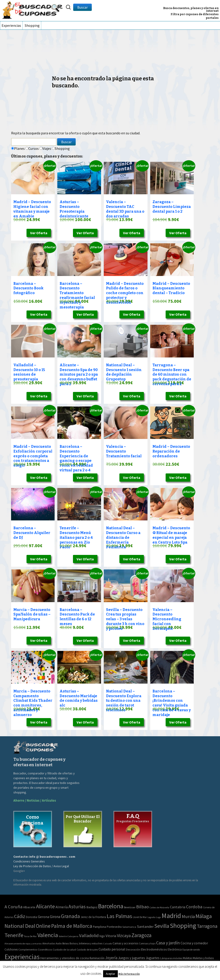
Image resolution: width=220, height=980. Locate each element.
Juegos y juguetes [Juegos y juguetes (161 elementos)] (132, 958)
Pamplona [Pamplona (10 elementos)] (99, 927)
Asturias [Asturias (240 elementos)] (77, 906)
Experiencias (11, 25)
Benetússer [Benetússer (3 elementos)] (130, 907)
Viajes (47, 148)
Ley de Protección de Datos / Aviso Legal (41, 866)
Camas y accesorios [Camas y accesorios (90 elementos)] (125, 943)
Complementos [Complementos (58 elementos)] (28, 949)
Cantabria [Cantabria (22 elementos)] (178, 907)
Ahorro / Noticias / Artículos (35, 800)
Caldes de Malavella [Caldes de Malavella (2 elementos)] (159, 907)
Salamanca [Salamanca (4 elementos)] (129, 927)
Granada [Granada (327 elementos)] (70, 916)
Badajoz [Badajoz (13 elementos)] (92, 907)
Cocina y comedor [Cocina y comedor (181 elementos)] (194, 943)
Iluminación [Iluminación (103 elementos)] (97, 958)
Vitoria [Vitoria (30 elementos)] (111, 936)
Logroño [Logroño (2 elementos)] (151, 917)
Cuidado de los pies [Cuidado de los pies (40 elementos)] (87, 950)
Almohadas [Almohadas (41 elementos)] (49, 943)
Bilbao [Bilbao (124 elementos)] (143, 907)
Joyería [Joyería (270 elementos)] (111, 958)
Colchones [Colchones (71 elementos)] (11, 949)
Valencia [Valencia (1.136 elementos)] (48, 935)
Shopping (32, 25)
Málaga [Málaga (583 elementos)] (204, 916)
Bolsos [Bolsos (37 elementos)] (66, 943)
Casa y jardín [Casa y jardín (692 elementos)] (168, 943)
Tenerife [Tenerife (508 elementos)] (14, 935)
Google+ (19, 871)
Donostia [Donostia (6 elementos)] (31, 917)
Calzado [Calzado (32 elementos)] (108, 943)
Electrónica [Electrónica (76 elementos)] (175, 949)
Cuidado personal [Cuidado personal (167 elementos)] (112, 949)
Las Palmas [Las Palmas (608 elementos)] (119, 916)
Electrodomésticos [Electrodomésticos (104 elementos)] (154, 949)
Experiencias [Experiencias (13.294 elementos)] (22, 957)
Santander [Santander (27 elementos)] (145, 926)
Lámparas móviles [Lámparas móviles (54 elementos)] (171, 958)
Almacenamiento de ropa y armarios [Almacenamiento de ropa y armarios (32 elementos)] (23, 943)
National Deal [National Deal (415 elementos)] (20, 926)
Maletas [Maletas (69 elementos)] (187, 958)
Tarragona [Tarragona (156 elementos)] (207, 926)
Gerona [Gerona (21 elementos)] (44, 917)
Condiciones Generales (29, 861)
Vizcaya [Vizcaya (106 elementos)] (124, 935)
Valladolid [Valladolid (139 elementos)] (89, 936)
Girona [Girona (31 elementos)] (55, 917)
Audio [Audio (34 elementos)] (59, 943)
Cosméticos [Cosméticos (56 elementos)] (45, 949)
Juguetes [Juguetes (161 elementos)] (153, 958)
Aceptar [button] (110, 974)
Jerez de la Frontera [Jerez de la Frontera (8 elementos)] (93, 917)
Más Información (129, 974)
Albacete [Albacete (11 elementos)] (29, 907)
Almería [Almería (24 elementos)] (62, 907)
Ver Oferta (39, 233)
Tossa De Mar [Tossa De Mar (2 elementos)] (30, 936)
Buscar (82, 7)
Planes (19, 148)
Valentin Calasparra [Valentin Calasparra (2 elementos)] (69, 936)
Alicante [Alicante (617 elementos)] (45, 906)
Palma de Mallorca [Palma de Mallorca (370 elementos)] (72, 926)
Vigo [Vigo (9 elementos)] (102, 936)
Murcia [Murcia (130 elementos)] (188, 916)
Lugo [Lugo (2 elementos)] (158, 917)
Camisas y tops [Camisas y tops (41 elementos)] (147, 943)
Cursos (34, 148)
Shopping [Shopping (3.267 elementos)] (183, 926)
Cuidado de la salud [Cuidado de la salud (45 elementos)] (64, 949)
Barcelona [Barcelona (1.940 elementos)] (111, 906)
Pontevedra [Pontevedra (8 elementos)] (114, 927)
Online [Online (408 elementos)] (43, 926)
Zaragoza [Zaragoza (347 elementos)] (141, 935)
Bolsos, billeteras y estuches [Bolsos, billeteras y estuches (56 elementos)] (86, 943)
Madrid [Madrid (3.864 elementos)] (171, 916)
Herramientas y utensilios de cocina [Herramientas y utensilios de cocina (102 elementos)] (65, 958)
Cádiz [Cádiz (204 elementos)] (20, 916)
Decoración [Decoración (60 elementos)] (133, 949)
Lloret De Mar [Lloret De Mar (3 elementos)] (140, 917)
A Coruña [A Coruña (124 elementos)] (13, 907)
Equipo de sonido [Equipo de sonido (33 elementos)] (191, 950)
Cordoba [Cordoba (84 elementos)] (194, 907)
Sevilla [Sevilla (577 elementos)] (162, 926)
